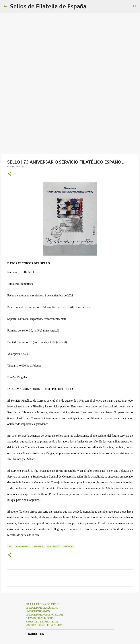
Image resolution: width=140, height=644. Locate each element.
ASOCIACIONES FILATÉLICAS (45, 625)
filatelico (53, 546)
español (38, 546)
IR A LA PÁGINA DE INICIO (43, 604)
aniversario (22, 546)
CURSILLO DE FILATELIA (42, 622)
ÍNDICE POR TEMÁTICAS (42, 608)
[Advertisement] (70, 125)
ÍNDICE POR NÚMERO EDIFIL (45, 615)
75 (10, 546)
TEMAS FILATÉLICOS (40, 618)
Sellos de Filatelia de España (48, 6)
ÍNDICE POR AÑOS (38, 611)
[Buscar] (92, 6)
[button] (9, 174)
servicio (68, 546)
